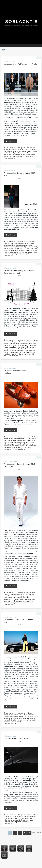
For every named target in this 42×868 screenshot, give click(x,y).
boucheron (14, 347)
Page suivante (36, 833)
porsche (25, 720)
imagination (22, 718)
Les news (28, 340)
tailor (26, 596)
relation (29, 718)
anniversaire (7, 449)
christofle (6, 351)
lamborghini (21, 440)
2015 (31, 156)
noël (34, 344)
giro (26, 447)
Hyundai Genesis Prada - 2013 (16, 738)
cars (17, 717)
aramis (6, 345)
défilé (14, 155)
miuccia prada (24, 243)
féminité (19, 722)
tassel (24, 442)
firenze (6, 245)
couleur (30, 601)
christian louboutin (28, 349)
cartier (6, 349)
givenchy (32, 351)
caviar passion (13, 349)
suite (33, 599)
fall (24, 156)
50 (36, 440)
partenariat (7, 822)
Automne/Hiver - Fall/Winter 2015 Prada (20, 64)
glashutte (6, 352)
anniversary (7, 442)
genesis (12, 818)
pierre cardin (13, 354)
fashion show (8, 155)
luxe (16, 153)
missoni (33, 352)
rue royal (21, 344)
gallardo (25, 444)
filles (10, 722)
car (20, 818)
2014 (29, 254)
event (30, 447)
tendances (30, 153)
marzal (22, 446)
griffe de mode (19, 247)
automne (16, 156)
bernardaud (33, 345)
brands (12, 247)
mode (19, 151)
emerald (13, 601)
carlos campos (19, 594)
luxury (20, 153)
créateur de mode (9, 153)
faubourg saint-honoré (11, 344)
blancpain (12, 444)
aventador (19, 444)
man (11, 252)
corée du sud (21, 820)
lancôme (22, 352)
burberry (31, 347)
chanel (20, 349)
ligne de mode (29, 247)
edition (33, 440)
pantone (19, 601)
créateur (16, 599)
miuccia (24, 817)
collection (7, 599)
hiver (21, 156)
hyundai (6, 818)
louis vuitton (13, 720)
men (24, 155)
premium (11, 250)
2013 (12, 599)
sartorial (35, 596)
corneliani (13, 351)
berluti (26, 345)
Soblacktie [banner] (21, 22)
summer (24, 254)
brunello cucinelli (23, 347)
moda (10, 598)
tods (5, 356)
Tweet (19, 67)
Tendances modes (16, 715)
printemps (11, 254)
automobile (31, 715)
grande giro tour (19, 447)
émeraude (7, 601)
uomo (28, 155)
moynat (6, 720)
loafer (20, 442)
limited (28, 440)
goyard (20, 720)
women (6, 156)
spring (19, 254)
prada (31, 149)
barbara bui (20, 345)
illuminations (28, 344)
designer (22, 599)
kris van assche (27, 603)
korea (15, 820)
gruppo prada (12, 151)
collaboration (8, 820)
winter (27, 156)
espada (17, 446)
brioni (10, 345)
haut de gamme (16, 822)
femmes (33, 155)
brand (31, 245)
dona (11, 156)
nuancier (25, 601)
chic (32, 249)
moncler (6, 354)
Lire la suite (11, 141)
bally (14, 345)
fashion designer (32, 151)
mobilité (6, 717)
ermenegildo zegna (23, 351)
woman (29, 252)
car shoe (33, 439)
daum (12, 352)
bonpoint (7, 347)
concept (15, 718)
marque (26, 245)
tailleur (30, 596)
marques (6, 247)
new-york (28, 599)
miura (30, 444)
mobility (12, 717)
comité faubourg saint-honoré (25, 342)
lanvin (28, 352)
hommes (19, 155)
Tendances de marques (17, 439)
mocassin (14, 442)
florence (31, 243)
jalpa (27, 446)
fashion (24, 151)
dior (21, 603)
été (15, 254)
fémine (14, 722)
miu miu (11, 245)
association (29, 820)
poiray (20, 354)
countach (7, 446)
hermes (17, 352)
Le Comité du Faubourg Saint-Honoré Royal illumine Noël (19, 272)
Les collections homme (16, 149)
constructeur (25, 822)
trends (25, 153)
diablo (12, 446)
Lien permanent (10, 148)
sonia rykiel (30, 354)
